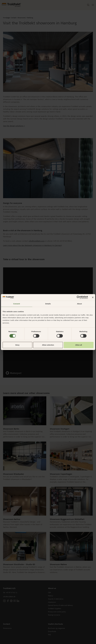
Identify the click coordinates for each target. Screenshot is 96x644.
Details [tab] (48, 304)
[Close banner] (93, 297)
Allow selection (48, 345)
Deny (17, 345)
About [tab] (79, 304)
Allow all (79, 345)
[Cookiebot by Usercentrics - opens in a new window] (78, 297)
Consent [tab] (17, 304)
